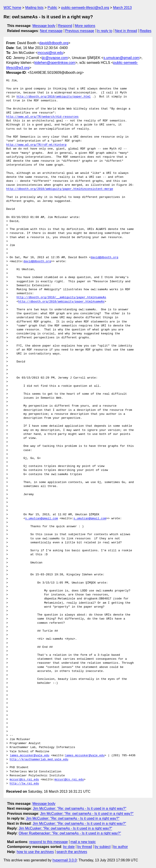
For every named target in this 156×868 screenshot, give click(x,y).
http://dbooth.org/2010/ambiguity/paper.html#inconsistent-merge (60, 189)
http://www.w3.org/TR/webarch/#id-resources (42, 117)
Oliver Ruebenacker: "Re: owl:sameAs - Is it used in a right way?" (70, 833)
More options (85, 26)
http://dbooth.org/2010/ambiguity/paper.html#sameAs (61, 302)
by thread (85, 847)
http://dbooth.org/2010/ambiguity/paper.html (54, 97)
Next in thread (126, 31)
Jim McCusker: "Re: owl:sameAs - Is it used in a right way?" (80, 808)
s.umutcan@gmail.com (121, 58)
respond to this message (48, 842)
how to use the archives (35, 852)
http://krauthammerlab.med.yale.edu (39, 760)
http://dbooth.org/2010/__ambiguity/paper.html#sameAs (61, 298)
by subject (103, 847)
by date (69, 847)
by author (121, 847)
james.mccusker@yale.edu (29, 756)
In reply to (105, 31)
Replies (146, 31)
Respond (65, 26)
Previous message (80, 31)
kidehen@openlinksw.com (55, 63)
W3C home (12, 8)
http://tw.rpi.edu (24, 784)
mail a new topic (83, 842)
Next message (51, 31)
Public (52, 8)
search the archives (72, 852)
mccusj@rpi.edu (50, 53)
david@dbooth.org (54, 43)
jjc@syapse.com (55, 58)
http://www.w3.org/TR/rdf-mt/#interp (36, 145)
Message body (44, 26)
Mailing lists (34, 8)
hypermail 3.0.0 (64, 860)
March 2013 (123, 8)
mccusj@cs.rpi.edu (24, 780)
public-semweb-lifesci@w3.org (85, 8)
